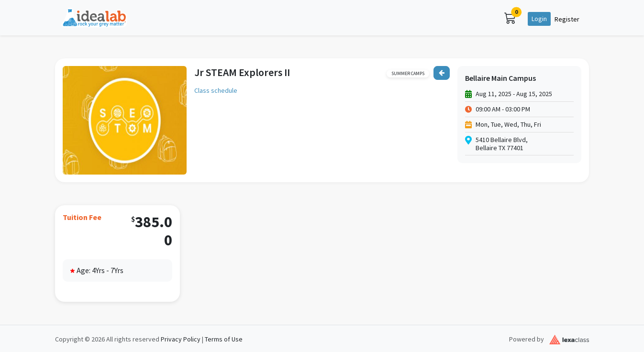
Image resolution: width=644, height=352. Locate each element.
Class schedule (216, 91)
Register (567, 19)
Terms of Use (224, 339)
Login (539, 19)
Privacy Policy (181, 339)
